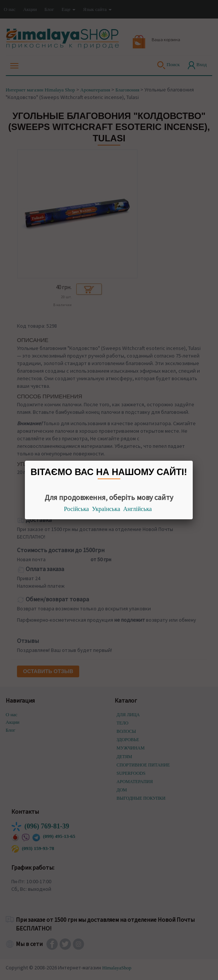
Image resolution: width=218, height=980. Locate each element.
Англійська (138, 509)
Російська (77, 509)
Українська (106, 509)
